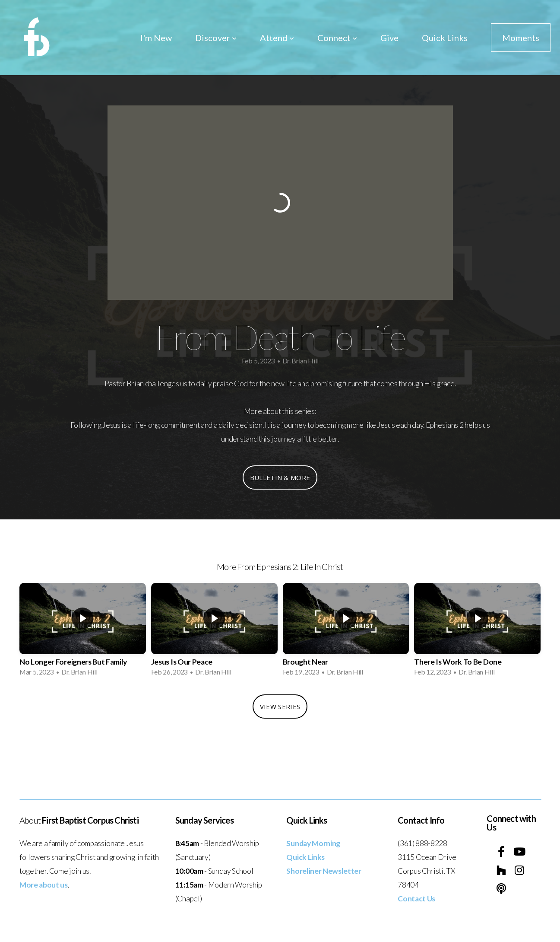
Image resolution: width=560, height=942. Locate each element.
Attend (277, 38)
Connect (337, 38)
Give (389, 38)
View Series (280, 706)
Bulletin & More (280, 477)
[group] (83, 632)
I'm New (156, 38)
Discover (216, 38)
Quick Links (445, 38)
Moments (521, 38)
